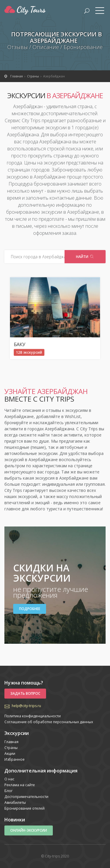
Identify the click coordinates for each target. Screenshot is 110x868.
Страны (11, 748)
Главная (11, 742)
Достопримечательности (26, 797)
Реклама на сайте (20, 785)
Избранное (15, 759)
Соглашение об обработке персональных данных (49, 722)
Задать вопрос (25, 693)
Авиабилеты (15, 802)
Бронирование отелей (24, 808)
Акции (10, 754)
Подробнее (30, 609)
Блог (9, 791)
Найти (85, 257)
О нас (9, 779)
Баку (37, 331)
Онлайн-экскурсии (29, 830)
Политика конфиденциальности (33, 716)
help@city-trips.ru (26, 706)
